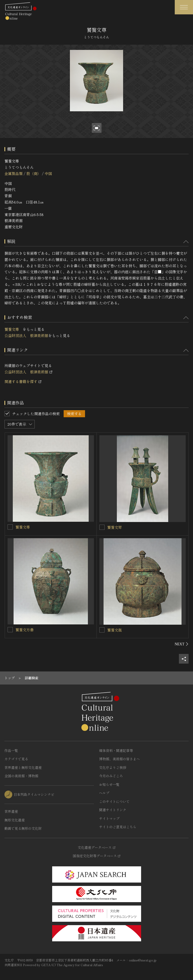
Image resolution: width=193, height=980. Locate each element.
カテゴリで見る (16, 759)
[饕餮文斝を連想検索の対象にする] (102, 527)
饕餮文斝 (114, 527)
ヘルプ (104, 793)
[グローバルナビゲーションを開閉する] (184, 7)
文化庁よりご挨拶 (113, 767)
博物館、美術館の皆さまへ (119, 759)
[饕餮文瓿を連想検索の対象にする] (102, 630)
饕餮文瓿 (114, 630)
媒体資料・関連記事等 (116, 750)
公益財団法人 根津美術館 (26, 335)
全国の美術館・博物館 (21, 776)
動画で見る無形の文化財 (23, 828)
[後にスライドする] (182, 644)
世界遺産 (11, 811)
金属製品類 (14, 173)
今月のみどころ (111, 776)
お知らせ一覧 (109, 784)
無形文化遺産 (15, 820)
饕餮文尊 (14, 329)
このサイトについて (114, 801)
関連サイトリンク (113, 810)
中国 (48, 173)
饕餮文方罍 (26, 630)
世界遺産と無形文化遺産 (23, 767)
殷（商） (34, 173)
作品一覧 (11, 750)
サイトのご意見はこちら (118, 827)
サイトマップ (109, 818)
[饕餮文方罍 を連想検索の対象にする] (10, 630)
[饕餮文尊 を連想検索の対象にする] (10, 527)
